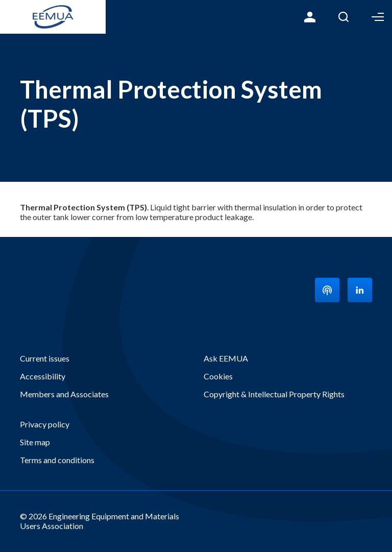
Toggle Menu (378, 17)
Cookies (218, 376)
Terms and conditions (57, 460)
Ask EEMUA (226, 358)
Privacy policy (45, 424)
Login (310, 17)
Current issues (45, 358)
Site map (35, 442)
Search (344, 17)
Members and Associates (64, 394)
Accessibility (43, 376)
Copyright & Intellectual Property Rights (274, 394)
